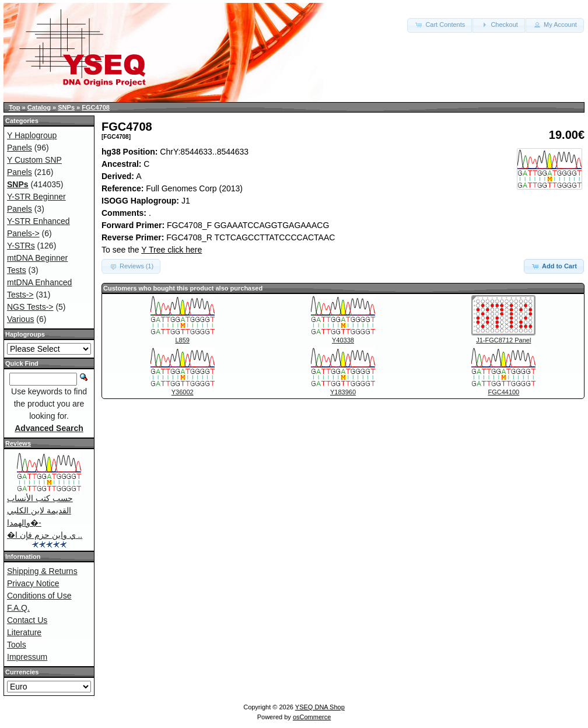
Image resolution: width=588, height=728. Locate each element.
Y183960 (343, 392)
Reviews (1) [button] (131, 266)
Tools (17, 645)
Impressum (27, 657)
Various (20, 319)
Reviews (18, 443)
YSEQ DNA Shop (320, 707)
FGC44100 (503, 392)
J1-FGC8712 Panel (503, 340)
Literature (24, 632)
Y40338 (343, 340)
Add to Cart (554, 266)
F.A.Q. (18, 608)
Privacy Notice (33, 583)
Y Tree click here (171, 250)
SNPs (66, 107)
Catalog (39, 107)
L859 (182, 340)
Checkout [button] (499, 24)
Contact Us (27, 620)
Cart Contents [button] (440, 24)
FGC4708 (96, 107)
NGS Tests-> (30, 307)
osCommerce (312, 717)
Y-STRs (21, 246)
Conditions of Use (39, 596)
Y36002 (183, 392)
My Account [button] (555, 24)
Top (14, 107)
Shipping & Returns (42, 571)
